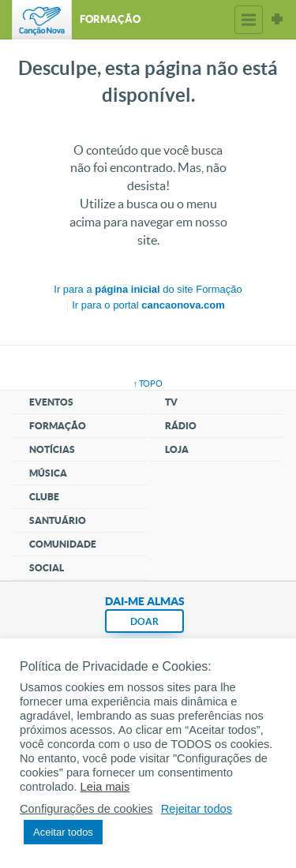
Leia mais (105, 787)
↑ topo (148, 383)
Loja (177, 449)
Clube (44, 497)
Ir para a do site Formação (148, 289)
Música (48, 473)
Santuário (58, 520)
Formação (58, 426)
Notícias (52, 449)
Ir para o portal (148, 305)
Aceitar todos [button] (63, 832)
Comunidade (63, 544)
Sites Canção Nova (277, 20)
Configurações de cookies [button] (86, 809)
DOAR (144, 621)
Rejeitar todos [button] (197, 809)
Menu (249, 20)
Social (47, 568)
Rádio (181, 426)
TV (171, 402)
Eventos (51, 402)
